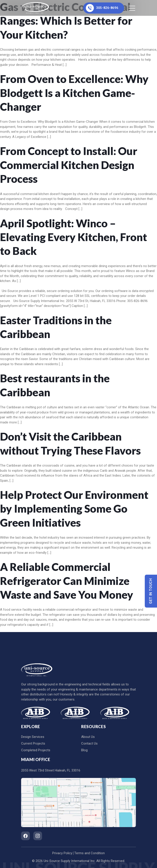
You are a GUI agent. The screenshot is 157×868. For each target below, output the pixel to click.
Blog (84, 750)
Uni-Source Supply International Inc (69, 861)
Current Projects (33, 743)
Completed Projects (36, 750)
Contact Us (89, 743)
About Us (88, 737)
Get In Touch (151, 591)
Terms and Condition (90, 853)
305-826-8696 (101, 8)
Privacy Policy (62, 853)
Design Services (33, 737)
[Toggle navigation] (132, 8)
